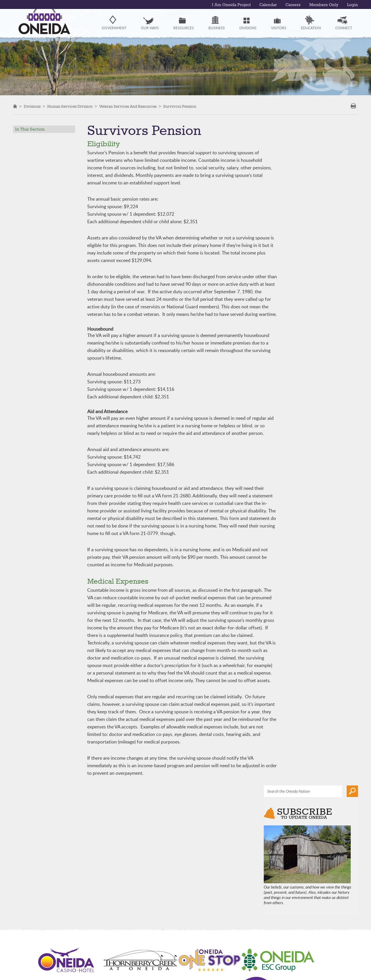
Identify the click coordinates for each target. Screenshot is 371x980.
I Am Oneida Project (231, 5)
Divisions (32, 107)
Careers (293, 5)
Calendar (268, 5)
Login (352, 5)
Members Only (324, 5)
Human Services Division (70, 107)
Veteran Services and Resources (128, 107)
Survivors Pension (180, 107)
